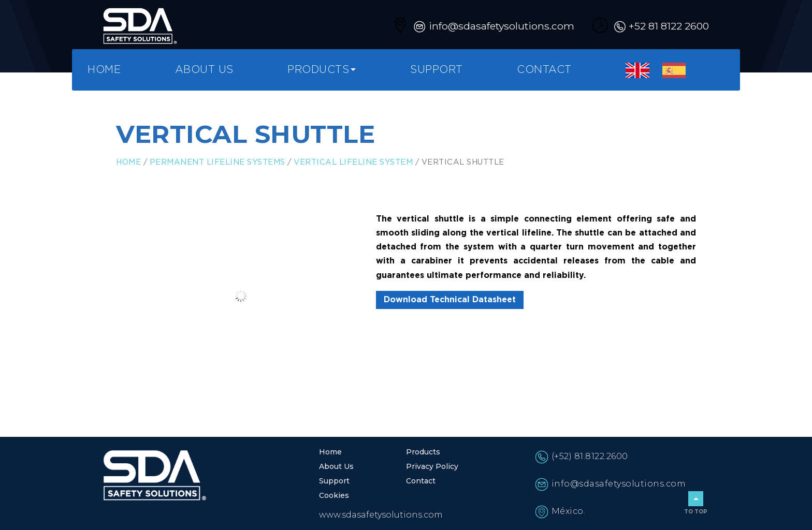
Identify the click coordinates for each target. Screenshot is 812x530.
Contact (544, 70)
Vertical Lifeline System (353, 162)
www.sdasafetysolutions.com (381, 515)
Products (318, 70)
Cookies (334, 495)
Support (437, 70)
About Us (204, 70)
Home (104, 70)
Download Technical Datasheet (450, 300)
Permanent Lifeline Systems (218, 162)
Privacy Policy (432, 466)
